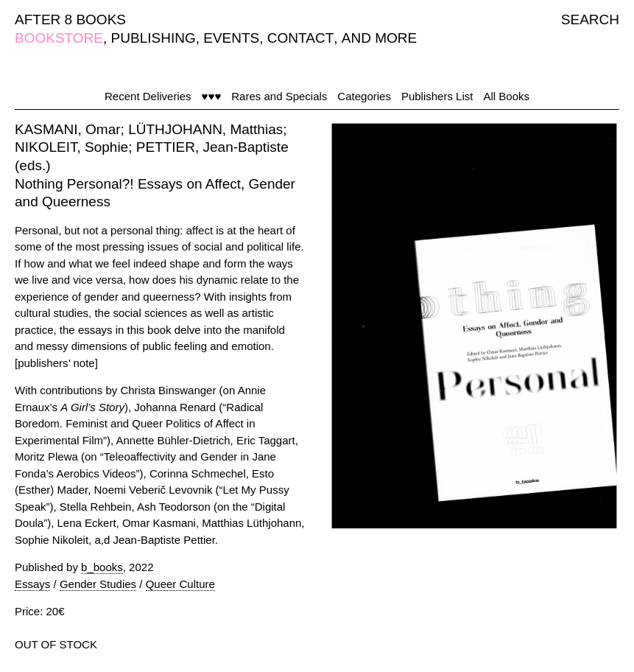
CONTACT (300, 38)
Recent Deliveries (148, 96)
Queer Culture (180, 584)
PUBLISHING (154, 38)
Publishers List (437, 96)
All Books (506, 96)
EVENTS (231, 38)
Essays (32, 584)
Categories (364, 96)
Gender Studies (98, 584)
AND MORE (379, 38)
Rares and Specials (279, 96)
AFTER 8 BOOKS (70, 20)
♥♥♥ (212, 96)
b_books (102, 567)
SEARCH (590, 20)
